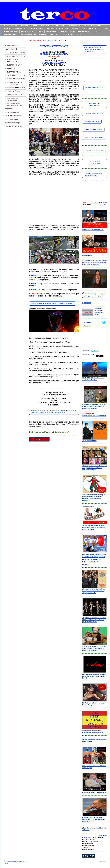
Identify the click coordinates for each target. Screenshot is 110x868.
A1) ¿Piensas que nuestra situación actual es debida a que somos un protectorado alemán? (94, 649)
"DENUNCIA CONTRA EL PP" (95, 88)
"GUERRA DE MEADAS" (92, 122)
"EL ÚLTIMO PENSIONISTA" (92, 261)
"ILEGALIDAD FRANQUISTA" (93, 130)
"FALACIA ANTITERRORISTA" (94, 138)
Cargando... (88, 326)
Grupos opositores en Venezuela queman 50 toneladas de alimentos (52, 303)
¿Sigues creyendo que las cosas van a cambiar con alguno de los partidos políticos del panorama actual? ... (94, 295)
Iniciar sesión (103, 861)
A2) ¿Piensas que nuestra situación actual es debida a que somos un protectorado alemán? (94, 620)
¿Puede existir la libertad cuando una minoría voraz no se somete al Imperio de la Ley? (94, 527)
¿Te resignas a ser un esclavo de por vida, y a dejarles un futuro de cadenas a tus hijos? (95, 468)
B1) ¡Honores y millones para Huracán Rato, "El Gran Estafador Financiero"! (94, 819)
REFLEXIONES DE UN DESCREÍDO (94, 416)
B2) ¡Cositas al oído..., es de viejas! (94, 792)
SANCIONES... (87, 255)
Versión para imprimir (11, 861)
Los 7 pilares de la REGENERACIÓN (95, 162)
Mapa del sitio (23, 861)
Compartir (87, 303)
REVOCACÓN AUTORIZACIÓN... (93, 230)
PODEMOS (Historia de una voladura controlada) (93, 175)
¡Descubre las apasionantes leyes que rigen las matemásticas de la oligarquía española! (94, 591)
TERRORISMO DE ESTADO (95, 151)
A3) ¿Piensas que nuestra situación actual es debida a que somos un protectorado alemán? (94, 406)
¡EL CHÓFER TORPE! (89, 441)
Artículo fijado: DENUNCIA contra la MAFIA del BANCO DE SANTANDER (94, 49)
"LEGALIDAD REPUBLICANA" (94, 114)
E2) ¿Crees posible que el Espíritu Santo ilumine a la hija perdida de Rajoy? (94, 676)
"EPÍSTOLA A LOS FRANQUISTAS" (95, 105)
